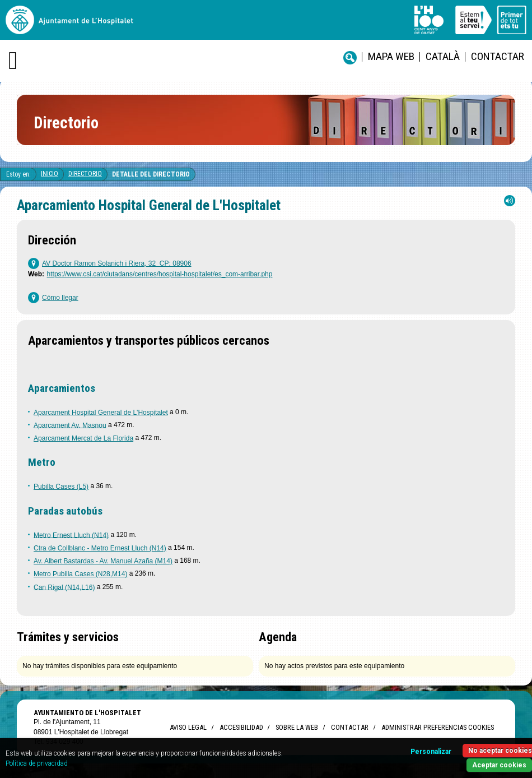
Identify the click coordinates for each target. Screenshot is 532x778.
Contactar (498, 56)
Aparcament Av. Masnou (70, 425)
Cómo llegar (60, 298)
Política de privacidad (37, 763)
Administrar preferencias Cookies (438, 727)
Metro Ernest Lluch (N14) (71, 535)
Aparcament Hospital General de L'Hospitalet (101, 412)
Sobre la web (297, 727)
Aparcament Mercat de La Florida (83, 438)
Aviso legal (188, 727)
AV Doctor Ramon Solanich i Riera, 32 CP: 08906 (117, 263)
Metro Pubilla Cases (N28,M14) (80, 574)
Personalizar (431, 752)
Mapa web (391, 56)
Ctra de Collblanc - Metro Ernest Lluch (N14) (100, 548)
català (443, 56)
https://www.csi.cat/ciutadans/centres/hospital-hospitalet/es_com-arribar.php (160, 274)
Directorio (85, 174)
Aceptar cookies (499, 765)
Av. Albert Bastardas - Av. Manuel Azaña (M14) (103, 561)
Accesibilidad (241, 727)
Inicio (50, 174)
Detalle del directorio (151, 174)
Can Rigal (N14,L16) (64, 587)
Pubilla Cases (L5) (61, 487)
